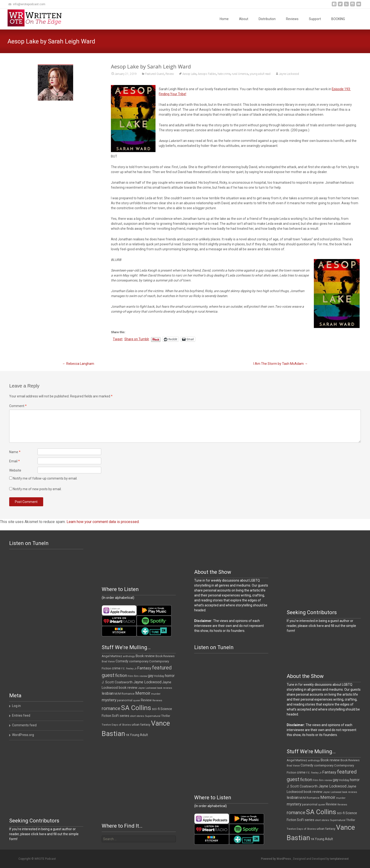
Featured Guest (155, 74)
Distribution (267, 19)
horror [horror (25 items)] (170, 676)
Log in (16, 706)
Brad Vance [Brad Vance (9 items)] (108, 662)
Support (315, 19)
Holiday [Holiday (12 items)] (159, 676)
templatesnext (339, 859)
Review (170, 74)
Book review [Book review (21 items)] (145, 656)
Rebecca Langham (78, 364)
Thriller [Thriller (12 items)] (166, 716)
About (244, 19)
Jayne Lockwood (289, 74)
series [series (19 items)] (125, 716)
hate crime (224, 74)
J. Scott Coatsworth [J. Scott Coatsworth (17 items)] (117, 682)
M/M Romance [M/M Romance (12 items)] (124, 694)
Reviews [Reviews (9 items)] (157, 700)
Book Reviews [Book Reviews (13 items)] (165, 656)
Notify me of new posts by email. (37, 489)
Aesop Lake (189, 74)
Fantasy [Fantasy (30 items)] (144, 668)
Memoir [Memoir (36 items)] (143, 693)
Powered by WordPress (276, 859)
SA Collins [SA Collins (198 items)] (136, 708)
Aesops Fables (207, 74)
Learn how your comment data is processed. (103, 522)
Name (15, 452)
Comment (18, 406)
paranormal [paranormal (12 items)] (125, 700)
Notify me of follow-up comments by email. (45, 478)
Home (224, 19)
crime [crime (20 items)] (116, 668)
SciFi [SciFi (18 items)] (116, 716)
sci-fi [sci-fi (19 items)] (156, 709)
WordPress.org (23, 735)
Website (15, 470)
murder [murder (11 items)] (156, 694)
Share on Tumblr (137, 339)
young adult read (260, 74)
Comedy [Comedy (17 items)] (122, 661)
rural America (240, 74)
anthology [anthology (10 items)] (129, 656)
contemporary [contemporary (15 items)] (139, 661)
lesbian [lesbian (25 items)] (108, 693)
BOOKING (338, 19)
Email (15, 461)
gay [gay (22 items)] (151, 676)
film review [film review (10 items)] (141, 676)
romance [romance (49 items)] (111, 708)
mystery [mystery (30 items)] (109, 700)
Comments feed (24, 725)
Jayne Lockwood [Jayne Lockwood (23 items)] (147, 682)
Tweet (118, 339)
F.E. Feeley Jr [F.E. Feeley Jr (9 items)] (129, 669)
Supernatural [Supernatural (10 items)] (153, 716)
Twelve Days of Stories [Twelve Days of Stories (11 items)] (116, 725)
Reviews (292, 19)
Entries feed (21, 715)
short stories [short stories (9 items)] (137, 716)
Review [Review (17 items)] (146, 700)
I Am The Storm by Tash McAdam (281, 364)
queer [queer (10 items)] (137, 700)
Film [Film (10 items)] (131, 676)
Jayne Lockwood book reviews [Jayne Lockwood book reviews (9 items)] (155, 688)
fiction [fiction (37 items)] (121, 676)
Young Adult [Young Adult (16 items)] (139, 735)
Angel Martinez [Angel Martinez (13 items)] (112, 656)
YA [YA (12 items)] (127, 735)
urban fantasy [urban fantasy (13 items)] (141, 725)
